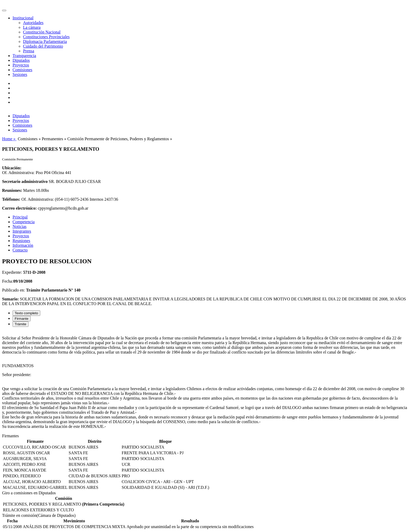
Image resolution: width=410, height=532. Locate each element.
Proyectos (21, 65)
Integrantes (22, 231)
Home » (9, 139)
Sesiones (20, 74)
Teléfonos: (11, 199)
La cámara (32, 27)
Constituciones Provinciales (46, 37)
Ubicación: (12, 168)
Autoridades (33, 23)
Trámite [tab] (21, 324)
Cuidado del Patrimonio (43, 46)
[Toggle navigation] (4, 10)
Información (23, 245)
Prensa (29, 51)
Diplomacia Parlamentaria (45, 41)
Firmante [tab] (22, 319)
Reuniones (21, 241)
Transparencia (24, 56)
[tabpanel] (205, 382)
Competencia (24, 222)
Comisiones (22, 70)
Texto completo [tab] (26, 313)
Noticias (19, 226)
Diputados (21, 60)
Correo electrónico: (19, 208)
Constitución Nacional (42, 32)
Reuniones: (12, 190)
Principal (20, 217)
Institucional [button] (23, 18)
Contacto (20, 250)
